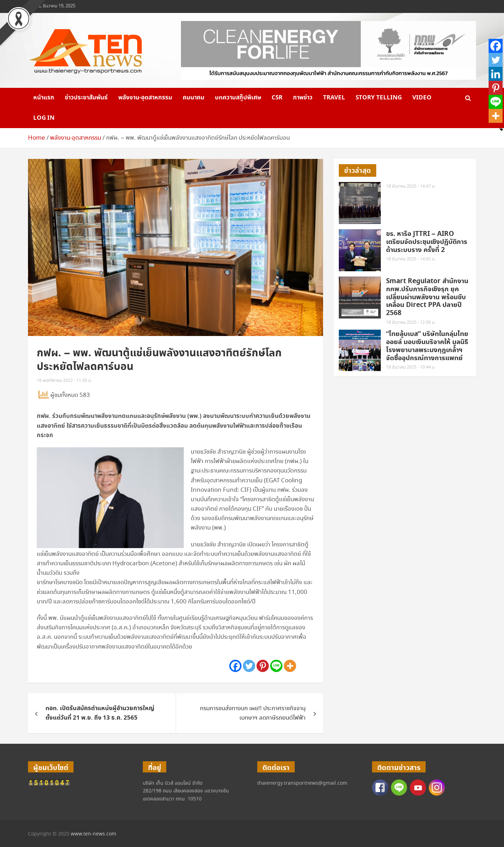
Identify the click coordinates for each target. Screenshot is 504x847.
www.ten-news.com (93, 834)
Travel (334, 98)
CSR (277, 98)
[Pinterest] (263, 666)
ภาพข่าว (303, 98)
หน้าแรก (44, 98)
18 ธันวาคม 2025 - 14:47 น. (411, 186)
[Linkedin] (496, 74)
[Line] (276, 666)
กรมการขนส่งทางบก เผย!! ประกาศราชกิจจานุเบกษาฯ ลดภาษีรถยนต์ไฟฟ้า (253, 713)
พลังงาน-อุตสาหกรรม (145, 98)
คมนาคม (194, 98)
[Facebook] (235, 666)
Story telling (379, 98)
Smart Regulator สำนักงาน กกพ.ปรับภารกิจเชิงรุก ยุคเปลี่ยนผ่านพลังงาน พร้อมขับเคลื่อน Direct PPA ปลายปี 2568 (427, 297)
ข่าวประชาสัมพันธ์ (86, 98)
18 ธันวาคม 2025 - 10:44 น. (411, 367)
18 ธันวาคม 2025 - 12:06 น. (411, 323)
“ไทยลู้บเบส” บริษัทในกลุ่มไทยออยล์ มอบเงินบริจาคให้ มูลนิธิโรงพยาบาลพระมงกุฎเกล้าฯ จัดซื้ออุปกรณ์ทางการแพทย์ (427, 346)
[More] (290, 666)
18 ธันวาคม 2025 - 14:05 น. (411, 259)
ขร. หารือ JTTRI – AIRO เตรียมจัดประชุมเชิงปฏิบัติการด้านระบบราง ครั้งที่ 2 (427, 242)
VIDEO (422, 98)
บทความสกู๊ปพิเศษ (238, 98)
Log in (44, 118)
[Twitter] (249, 666)
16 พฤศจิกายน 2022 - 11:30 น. (64, 381)
